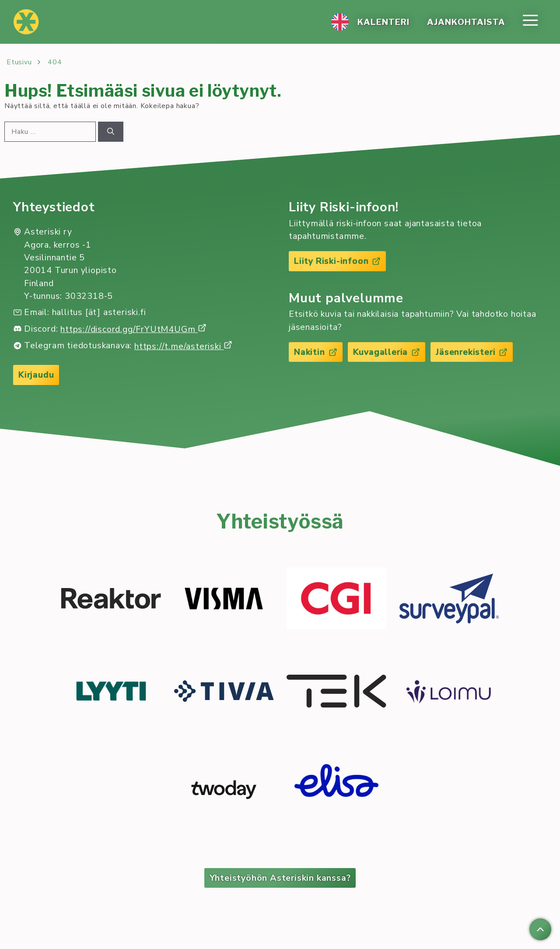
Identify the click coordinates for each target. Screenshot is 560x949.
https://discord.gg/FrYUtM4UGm (133, 329)
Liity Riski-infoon (337, 261)
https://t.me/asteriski (183, 346)
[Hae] (111, 132)
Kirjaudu (36, 375)
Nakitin (316, 352)
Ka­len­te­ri (383, 22)
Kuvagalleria (387, 352)
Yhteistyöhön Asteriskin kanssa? (280, 878)
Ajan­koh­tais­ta (466, 22)
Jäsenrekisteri (472, 352)
